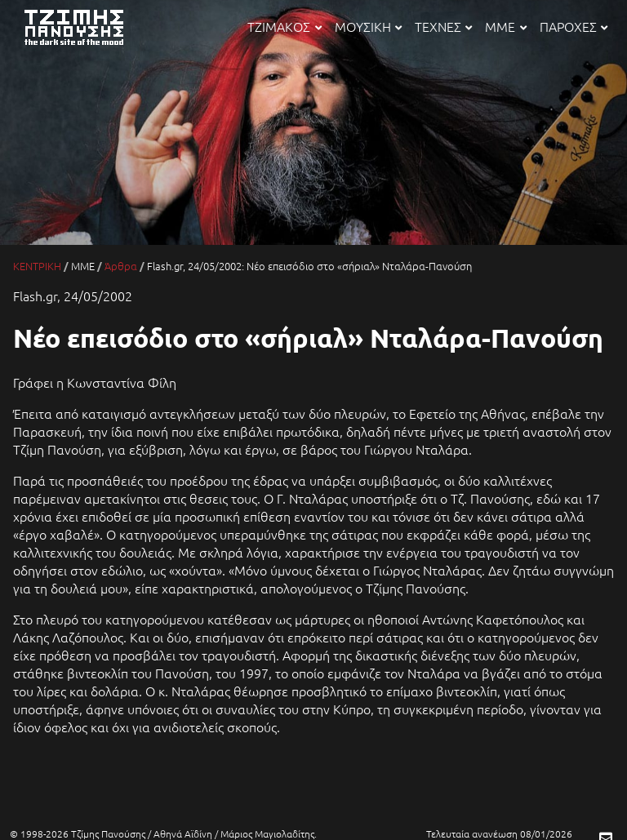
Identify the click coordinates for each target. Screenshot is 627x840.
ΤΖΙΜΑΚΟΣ (284, 26)
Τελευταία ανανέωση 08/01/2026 (499, 833)
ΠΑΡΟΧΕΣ (574, 26)
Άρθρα (121, 266)
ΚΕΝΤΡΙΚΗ (37, 266)
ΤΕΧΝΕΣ (443, 26)
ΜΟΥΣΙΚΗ (368, 26)
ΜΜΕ (505, 26)
